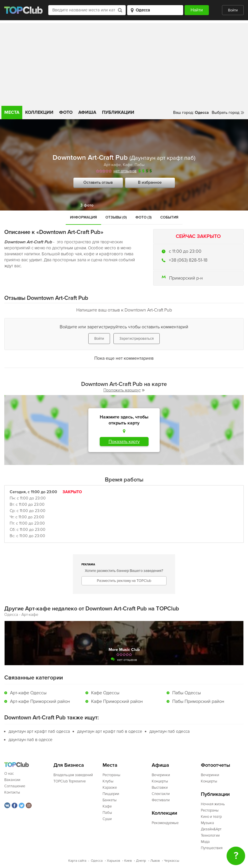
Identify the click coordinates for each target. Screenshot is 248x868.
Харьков (113, 861)
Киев (128, 861)
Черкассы (172, 861)
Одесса (97, 861)
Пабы (140, 165)
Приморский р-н (186, 278)
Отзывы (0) (116, 217)
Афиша (87, 112)
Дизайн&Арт (211, 829)
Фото (66, 112)
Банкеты (110, 800)
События (169, 217)
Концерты (160, 781)
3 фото (87, 205)
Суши (107, 819)
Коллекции (39, 112)
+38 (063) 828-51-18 (188, 260)
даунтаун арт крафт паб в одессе (110, 731)
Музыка (207, 823)
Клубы (108, 781)
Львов (155, 861)
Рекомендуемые (165, 823)
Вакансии (12, 780)
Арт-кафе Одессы (28, 693)
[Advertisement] (124, 63)
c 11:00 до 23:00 (185, 251)
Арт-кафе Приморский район (40, 701)
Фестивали (161, 800)
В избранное (150, 182)
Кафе (128, 165)
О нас (9, 774)
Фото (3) (144, 217)
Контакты (12, 792)
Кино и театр (211, 817)
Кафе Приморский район (117, 701)
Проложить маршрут (124, 390)
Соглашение (15, 786)
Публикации (118, 112)
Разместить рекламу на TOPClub (124, 581)
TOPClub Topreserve (70, 781)
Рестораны (111, 775)
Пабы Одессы (187, 693)
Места (12, 112)
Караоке (110, 788)
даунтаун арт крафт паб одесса (39, 731)
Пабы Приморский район (198, 701)
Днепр (141, 861)
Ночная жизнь (213, 804)
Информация (83, 217)
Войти (233, 10)
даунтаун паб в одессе (31, 740)
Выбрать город (226, 113)
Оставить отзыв (98, 182)
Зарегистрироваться (137, 339)
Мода (205, 842)
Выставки (160, 788)
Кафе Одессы (105, 693)
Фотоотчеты (216, 765)
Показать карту (124, 442)
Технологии (210, 835)
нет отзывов (125, 171)
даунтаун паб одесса (170, 731)
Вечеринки (161, 775)
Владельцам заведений (73, 775)
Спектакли (161, 794)
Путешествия (212, 848)
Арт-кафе (112, 165)
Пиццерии (111, 794)
